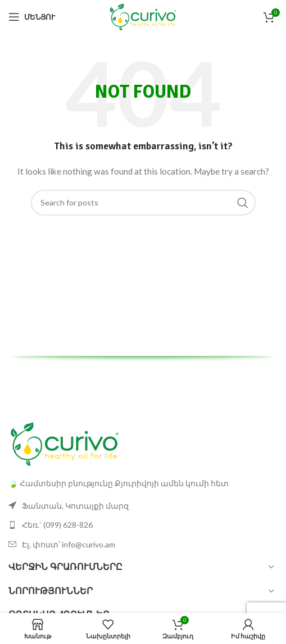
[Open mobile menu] (32, 17)
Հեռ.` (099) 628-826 (57, 525)
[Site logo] (143, 16)
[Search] (143, 203)
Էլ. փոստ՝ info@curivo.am (69, 544)
